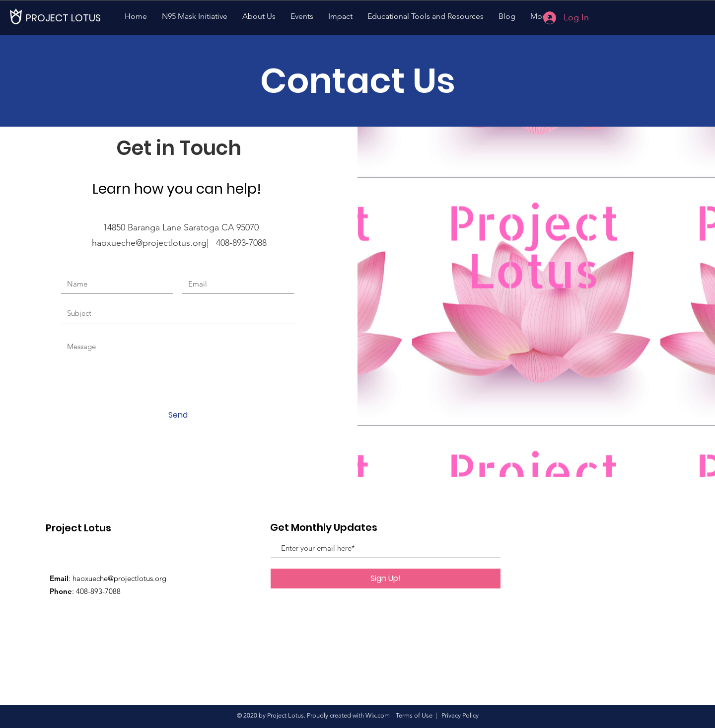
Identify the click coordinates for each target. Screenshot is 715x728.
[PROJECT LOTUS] (63, 18)
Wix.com (378, 715)
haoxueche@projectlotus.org (119, 578)
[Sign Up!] (386, 579)
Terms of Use (414, 715)
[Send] (178, 415)
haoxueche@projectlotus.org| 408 (161, 243)
